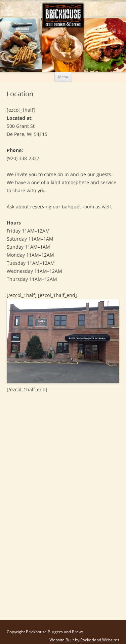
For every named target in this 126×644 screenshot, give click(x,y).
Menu (63, 77)
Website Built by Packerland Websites (84, 640)
